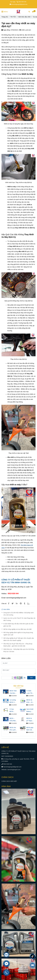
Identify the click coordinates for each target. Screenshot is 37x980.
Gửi (31, 678)
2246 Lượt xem (25, 30)
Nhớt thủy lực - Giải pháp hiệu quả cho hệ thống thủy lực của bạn (19, 650)
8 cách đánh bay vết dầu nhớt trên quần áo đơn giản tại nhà (18, 625)
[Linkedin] (17, 603)
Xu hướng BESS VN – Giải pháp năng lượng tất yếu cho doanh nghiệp (13, 701)
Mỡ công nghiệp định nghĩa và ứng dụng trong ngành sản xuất (18, 634)
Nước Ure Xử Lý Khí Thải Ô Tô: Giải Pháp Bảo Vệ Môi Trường (19, 619)
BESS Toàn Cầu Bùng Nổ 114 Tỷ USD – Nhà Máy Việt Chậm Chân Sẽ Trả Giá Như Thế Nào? (13, 692)
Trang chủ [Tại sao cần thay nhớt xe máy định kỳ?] (5, 17)
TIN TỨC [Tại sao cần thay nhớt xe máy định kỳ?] (13, 17)
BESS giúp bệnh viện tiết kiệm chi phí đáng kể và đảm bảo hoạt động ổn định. (30, 729)
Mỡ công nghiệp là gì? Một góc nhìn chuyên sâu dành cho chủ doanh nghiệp (19, 639)
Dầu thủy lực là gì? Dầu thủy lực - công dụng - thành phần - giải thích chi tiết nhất (18, 645)
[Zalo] (30, 603)
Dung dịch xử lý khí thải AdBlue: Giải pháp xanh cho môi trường (19, 614)
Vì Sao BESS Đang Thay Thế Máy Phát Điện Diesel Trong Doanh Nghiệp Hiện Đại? (13, 710)
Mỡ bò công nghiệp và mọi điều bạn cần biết (17, 629)
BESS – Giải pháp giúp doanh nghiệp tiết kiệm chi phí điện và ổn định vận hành (13, 720)
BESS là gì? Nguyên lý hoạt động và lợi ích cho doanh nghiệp (30, 720)
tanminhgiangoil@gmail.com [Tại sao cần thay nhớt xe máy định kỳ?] (19, 4)
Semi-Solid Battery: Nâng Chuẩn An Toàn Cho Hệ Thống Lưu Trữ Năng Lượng (30, 710)
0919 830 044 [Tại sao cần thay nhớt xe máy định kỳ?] (22, 2)
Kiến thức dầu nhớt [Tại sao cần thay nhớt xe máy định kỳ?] (24, 17)
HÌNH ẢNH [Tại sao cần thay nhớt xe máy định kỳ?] (6, 786)
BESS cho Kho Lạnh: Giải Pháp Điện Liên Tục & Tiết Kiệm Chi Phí (13, 729)
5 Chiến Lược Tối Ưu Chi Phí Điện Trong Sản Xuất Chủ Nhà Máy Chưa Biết (30, 692)
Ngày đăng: (6, 30)
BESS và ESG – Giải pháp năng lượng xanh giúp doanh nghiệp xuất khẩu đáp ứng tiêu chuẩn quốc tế (30, 701)
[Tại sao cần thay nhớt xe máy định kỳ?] (19, 12)
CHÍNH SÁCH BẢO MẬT (9, 781)
